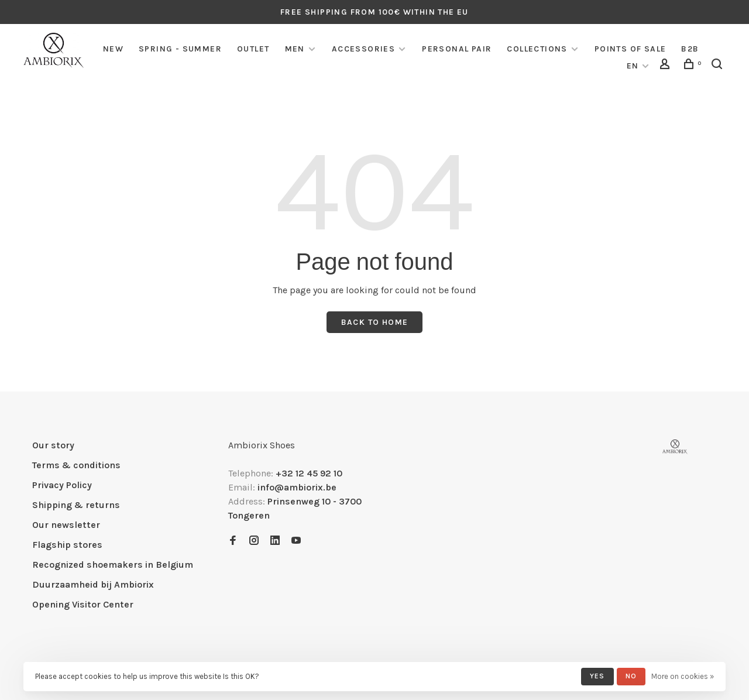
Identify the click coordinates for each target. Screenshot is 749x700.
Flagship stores (67, 545)
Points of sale (631, 49)
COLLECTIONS (537, 49)
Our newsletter (66, 525)
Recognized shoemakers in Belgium (113, 565)
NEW (113, 49)
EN (633, 66)
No (631, 676)
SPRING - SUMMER (180, 49)
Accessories (363, 49)
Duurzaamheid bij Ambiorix (93, 584)
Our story (53, 445)
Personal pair (457, 49)
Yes (597, 676)
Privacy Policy (62, 485)
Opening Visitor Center (83, 604)
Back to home (375, 322)
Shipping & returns (76, 505)
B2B (690, 49)
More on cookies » (683, 676)
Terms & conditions (76, 465)
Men (295, 49)
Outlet (253, 49)
